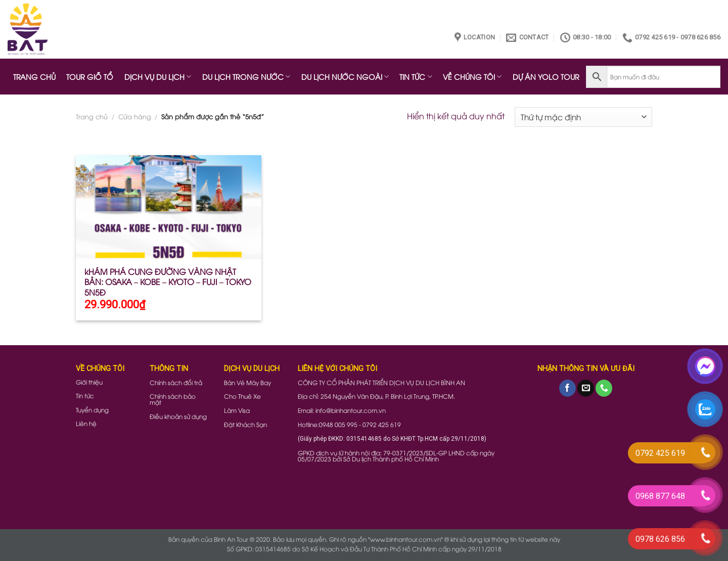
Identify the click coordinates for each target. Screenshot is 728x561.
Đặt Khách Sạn (245, 424)
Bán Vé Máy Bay (247, 382)
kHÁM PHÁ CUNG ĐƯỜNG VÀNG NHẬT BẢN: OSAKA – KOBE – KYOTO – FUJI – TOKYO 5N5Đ (168, 282)
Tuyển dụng (92, 410)
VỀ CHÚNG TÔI (472, 77)
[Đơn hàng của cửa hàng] (583, 117)
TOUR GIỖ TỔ (90, 77)
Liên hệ (86, 423)
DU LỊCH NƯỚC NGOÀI (345, 77)
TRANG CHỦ (34, 77)
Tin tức (85, 395)
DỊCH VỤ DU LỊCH (158, 77)
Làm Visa (237, 410)
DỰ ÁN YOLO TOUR (546, 77)
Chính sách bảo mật (173, 399)
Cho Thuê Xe (242, 396)
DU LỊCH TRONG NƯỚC (246, 77)
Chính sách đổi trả (176, 382)
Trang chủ (92, 116)
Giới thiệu (89, 382)
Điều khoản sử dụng (178, 416)
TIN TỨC (416, 77)
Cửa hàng (135, 116)
